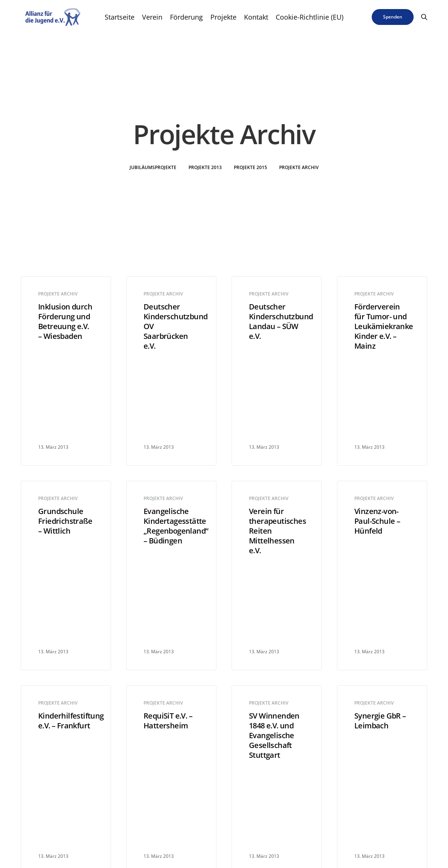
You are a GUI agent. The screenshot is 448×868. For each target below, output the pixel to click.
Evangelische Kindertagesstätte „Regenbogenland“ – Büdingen (171, 526)
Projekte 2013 (205, 167)
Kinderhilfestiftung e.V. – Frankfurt (66, 721)
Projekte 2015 (250, 167)
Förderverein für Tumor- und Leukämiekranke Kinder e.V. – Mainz (382, 326)
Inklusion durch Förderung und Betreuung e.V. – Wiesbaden (65, 322)
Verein (152, 17)
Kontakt (256, 17)
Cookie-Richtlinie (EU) (310, 17)
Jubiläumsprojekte (153, 167)
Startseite (120, 17)
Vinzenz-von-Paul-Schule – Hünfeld (377, 521)
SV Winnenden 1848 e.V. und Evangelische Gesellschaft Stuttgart (274, 736)
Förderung (186, 17)
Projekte (223, 17)
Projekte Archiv (299, 167)
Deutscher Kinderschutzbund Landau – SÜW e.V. (277, 322)
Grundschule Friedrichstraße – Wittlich (65, 521)
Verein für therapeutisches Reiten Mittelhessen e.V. (277, 531)
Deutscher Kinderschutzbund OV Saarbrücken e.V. (171, 326)
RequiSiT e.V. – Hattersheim (168, 721)
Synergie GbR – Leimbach (380, 721)
